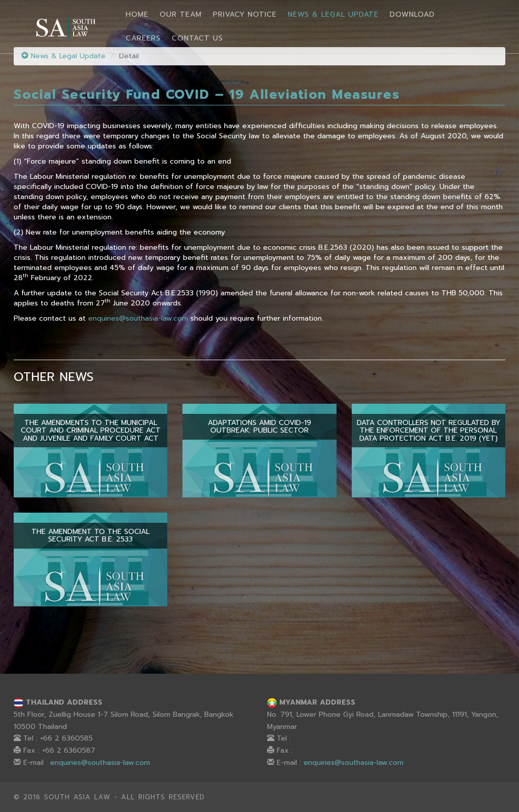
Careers (143, 38)
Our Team (181, 14)
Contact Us (197, 38)
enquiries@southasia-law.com (138, 318)
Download (412, 14)
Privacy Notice (245, 14)
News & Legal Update (333, 14)
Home (137, 14)
